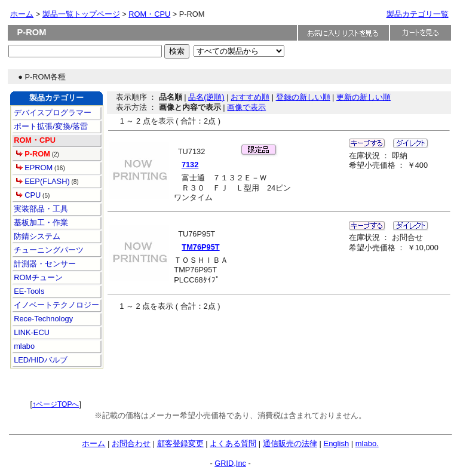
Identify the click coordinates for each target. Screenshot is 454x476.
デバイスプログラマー (52, 113)
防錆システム (36, 236)
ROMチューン (37, 277)
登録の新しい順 (303, 97)
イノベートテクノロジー (56, 305)
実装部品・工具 (40, 209)
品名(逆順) (206, 97)
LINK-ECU (31, 332)
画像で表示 (246, 107)
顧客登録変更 (180, 443)
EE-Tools (28, 291)
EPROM (34, 168)
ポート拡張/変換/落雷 (50, 126)
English (336, 443)
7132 (190, 165)
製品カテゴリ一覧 (418, 14)
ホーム (22, 14)
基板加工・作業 (40, 222)
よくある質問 (233, 443)
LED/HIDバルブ (40, 360)
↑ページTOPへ (56, 404)
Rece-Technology (42, 319)
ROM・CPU (149, 14)
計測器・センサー (44, 264)
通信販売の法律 (290, 443)
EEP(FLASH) (43, 181)
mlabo (23, 346)
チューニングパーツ (48, 250)
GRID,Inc (230, 463)
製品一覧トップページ (81, 14)
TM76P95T (200, 247)
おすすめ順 (250, 97)
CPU (29, 195)
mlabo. (367, 443)
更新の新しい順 (363, 97)
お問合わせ (131, 443)
